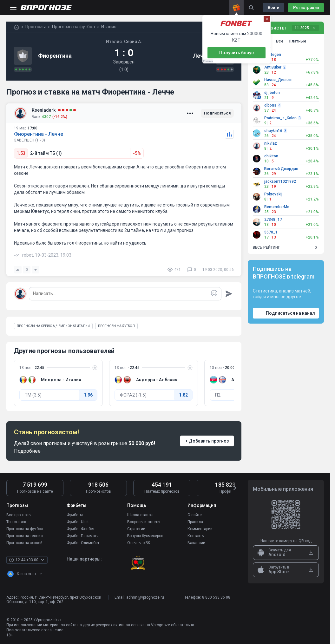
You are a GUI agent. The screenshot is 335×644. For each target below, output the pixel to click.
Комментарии (200, 529)
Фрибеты (75, 515)
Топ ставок (16, 522)
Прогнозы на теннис (25, 536)
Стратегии (136, 529)
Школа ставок (140, 515)
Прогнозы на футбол (25, 529)
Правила (195, 522)
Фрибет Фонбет (81, 529)
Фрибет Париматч (83, 536)
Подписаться (217, 113)
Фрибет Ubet (78, 522)
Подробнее (27, 451)
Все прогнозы (19, 515)
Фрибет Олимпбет (83, 543)
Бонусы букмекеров (145, 536)
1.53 (21, 153)
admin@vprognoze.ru (145, 597)
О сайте (195, 515)
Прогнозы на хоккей (24, 543)
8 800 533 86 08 (216, 597)
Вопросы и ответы (144, 522)
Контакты (196, 536)
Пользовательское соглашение (35, 630)
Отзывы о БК (139, 543)
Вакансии (196, 543)
